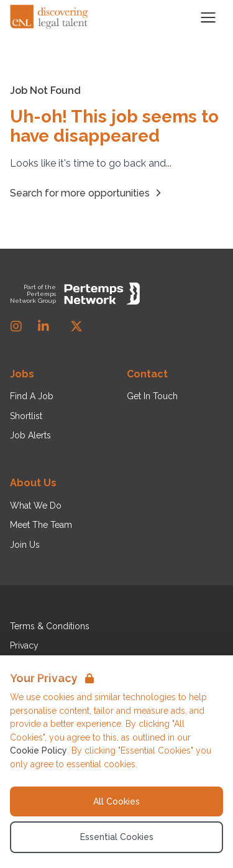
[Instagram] (16, 326)
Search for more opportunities (87, 193)
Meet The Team (41, 525)
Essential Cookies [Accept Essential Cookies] (117, 837)
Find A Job (32, 396)
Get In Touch (152, 396)
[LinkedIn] (43, 326)
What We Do (36, 506)
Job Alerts (30, 435)
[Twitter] (76, 326)
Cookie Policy (39, 750)
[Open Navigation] (208, 17)
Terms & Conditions (50, 626)
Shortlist (26, 416)
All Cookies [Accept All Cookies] (116, 801)
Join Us (25, 545)
